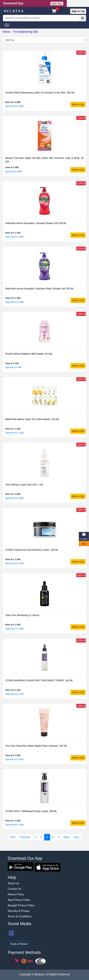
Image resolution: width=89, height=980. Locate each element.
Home (6, 32)
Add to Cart (78, 104)
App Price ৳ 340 (14, 367)
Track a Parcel (19, 944)
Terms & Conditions (20, 916)
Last (76, 837)
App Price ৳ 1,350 (14, 237)
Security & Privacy (19, 911)
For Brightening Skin (26, 32)
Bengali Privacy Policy (21, 905)
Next (66, 837)
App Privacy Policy (19, 900)
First (13, 837)
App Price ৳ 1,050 (14, 825)
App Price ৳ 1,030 (14, 759)
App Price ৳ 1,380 (14, 302)
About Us (13, 883)
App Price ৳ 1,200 (14, 433)
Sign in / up (78, 11)
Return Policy (16, 894)
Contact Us (14, 889)
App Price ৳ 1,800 (14, 498)
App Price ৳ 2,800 (14, 106)
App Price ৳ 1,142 (14, 694)
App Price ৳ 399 (14, 171)
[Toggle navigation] (7, 25)
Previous (25, 837)
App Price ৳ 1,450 (14, 563)
